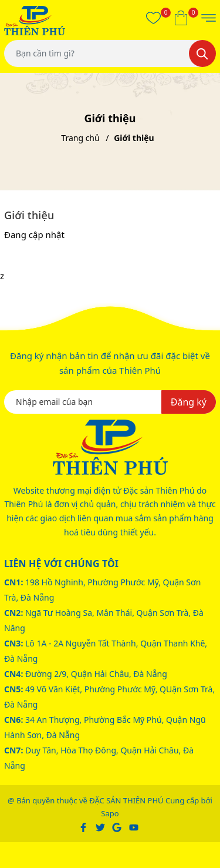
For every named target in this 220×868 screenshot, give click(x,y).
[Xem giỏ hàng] (181, 18)
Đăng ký (189, 402)
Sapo (110, 813)
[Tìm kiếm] (202, 53)
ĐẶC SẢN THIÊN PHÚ (126, 800)
